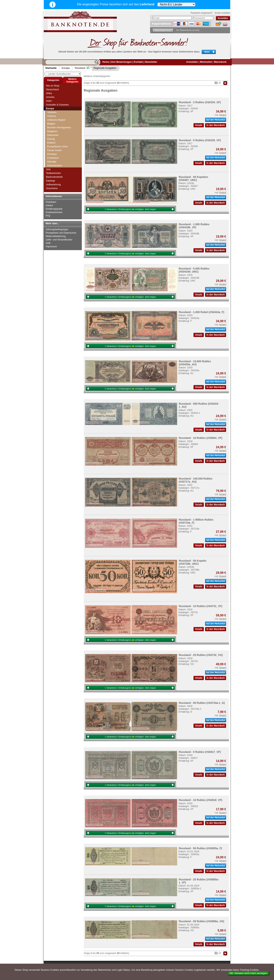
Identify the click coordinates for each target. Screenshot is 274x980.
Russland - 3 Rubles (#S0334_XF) (200, 102)
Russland (80, 68)
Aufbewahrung (53, 185)
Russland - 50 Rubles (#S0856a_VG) (201, 921)
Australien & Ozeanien (57, 105)
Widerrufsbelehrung (56, 236)
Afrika (49, 93)
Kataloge (51, 181)
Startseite (51, 68)
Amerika (50, 97)
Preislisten (51, 202)
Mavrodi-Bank (56, 162)
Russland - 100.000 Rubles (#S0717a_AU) (196, 480)
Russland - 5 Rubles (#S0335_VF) (200, 140)
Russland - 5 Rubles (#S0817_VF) (200, 752)
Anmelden (192, 62)
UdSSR (52, 135)
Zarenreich (54, 118)
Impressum (51, 247)
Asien (49, 101)
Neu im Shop (53, 86)
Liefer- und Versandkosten (59, 240)
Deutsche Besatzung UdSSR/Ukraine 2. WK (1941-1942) (64, 146)
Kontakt (138, 62)
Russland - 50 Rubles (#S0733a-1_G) (202, 703)
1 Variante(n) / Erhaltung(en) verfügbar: (130, 209)
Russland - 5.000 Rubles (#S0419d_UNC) (194, 270)
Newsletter (151, 62)
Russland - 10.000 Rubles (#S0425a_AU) (195, 363)
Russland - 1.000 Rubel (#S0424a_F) (201, 312)
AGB (48, 243)
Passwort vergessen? (202, 13)
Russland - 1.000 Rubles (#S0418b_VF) (194, 226)
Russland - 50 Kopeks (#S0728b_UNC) (193, 562)
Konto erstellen (222, 13)
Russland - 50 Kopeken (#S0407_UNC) (193, 178)
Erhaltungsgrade (54, 209)
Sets (48, 169)
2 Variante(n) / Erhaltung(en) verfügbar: (130, 254)
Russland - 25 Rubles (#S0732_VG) (201, 655)
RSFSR (52, 125)
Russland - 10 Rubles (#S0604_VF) (200, 438)
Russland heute (57, 139)
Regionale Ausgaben (102, 68)
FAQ (48, 216)
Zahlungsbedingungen (57, 229)
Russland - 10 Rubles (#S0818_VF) (200, 800)
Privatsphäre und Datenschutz (61, 233)
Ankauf (49, 205)
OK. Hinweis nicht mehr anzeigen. (249, 973)
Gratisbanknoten (54, 212)
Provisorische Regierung (62, 121)
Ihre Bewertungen (121, 62)
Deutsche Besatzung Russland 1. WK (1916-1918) (64, 130)
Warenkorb (220, 62)
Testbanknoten (53, 173)
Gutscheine (52, 188)
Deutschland (52, 90)
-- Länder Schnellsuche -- (63, 74)
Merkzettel (206, 62)
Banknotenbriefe (54, 177)
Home (106, 62)
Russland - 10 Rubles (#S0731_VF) (200, 606)
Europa (66, 68)
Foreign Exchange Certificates (58, 157)
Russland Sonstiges (59, 166)
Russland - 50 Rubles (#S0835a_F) (200, 848)
